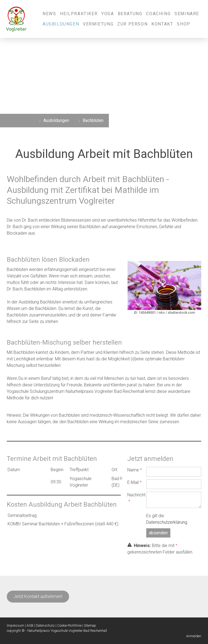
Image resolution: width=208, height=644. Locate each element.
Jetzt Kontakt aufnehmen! (38, 596)
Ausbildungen (61, 24)
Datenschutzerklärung (167, 522)
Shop (183, 24)
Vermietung (98, 24)
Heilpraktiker (79, 14)
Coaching (158, 14)
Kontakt (162, 24)
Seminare (187, 14)
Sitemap (90, 625)
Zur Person (132, 24)
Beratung (130, 14)
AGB (30, 625)
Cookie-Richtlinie (69, 625)
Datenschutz (45, 625)
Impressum (15, 625)
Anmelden (194, 636)
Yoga (108, 14)
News (49, 14)
